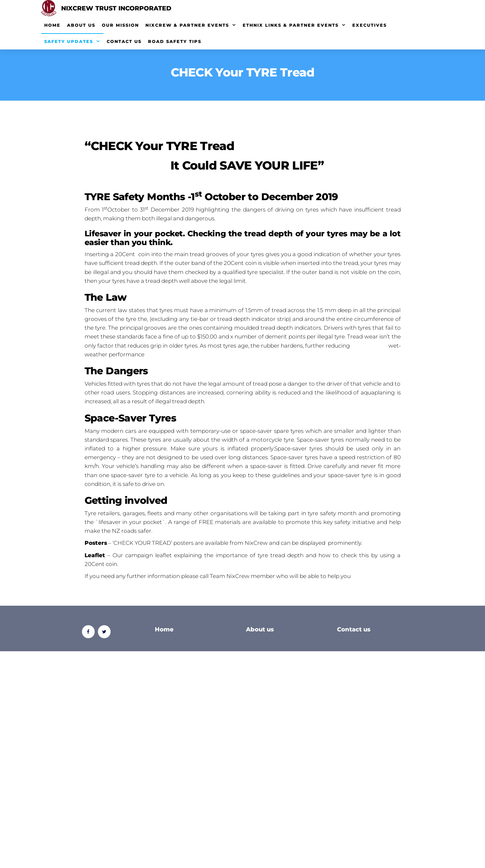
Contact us (354, 629)
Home (52, 25)
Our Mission (120, 25)
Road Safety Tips (175, 41)
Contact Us (124, 41)
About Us (81, 25)
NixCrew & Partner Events (187, 25)
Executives (370, 25)
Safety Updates (69, 41)
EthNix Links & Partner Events (291, 25)
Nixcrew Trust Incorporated (116, 8)
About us (260, 629)
